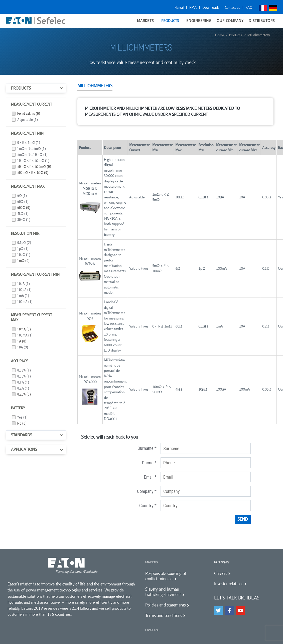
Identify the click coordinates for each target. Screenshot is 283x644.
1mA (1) (23, 296)
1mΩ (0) (24, 261)
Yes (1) (22, 417)
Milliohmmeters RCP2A (90, 261)
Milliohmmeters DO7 (90, 316)
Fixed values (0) (29, 114)
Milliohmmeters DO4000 (90, 379)
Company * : (148, 491)
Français (263, 8)
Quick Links (151, 562)
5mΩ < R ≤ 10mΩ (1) (32, 155)
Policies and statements (165, 605)
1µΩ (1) (23, 249)
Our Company (222, 562)
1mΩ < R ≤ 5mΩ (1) (32, 149)
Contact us (232, 8)
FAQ (249, 8)
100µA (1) (24, 290)
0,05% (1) (24, 376)
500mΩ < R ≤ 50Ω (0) (33, 173)
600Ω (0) (24, 208)
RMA (193, 8)
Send (243, 519)
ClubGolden (152, 630)
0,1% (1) (23, 382)
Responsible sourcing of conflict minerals (166, 576)
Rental (179, 8)
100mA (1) (25, 302)
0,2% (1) (23, 388)
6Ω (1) (22, 196)
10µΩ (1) (24, 255)
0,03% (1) (24, 370)
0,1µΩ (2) (24, 243)
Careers (221, 573)
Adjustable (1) (28, 120)
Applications (24, 449)
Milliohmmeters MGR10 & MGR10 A (90, 189)
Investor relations (229, 584)
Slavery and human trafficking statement (163, 592)
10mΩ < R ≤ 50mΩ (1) (33, 161)
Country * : (149, 506)
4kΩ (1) (23, 214)
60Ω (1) (23, 202)
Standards (22, 435)
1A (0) (22, 341)
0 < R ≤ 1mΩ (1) (29, 143)
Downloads (211, 8)
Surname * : (148, 448)
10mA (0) (24, 329)
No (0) (22, 423)
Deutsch (273, 8)
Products (21, 88)
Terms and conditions (164, 615)
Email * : (151, 477)
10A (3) (23, 347)
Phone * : (150, 463)
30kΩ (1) (24, 220)
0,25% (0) (24, 394)
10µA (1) (24, 284)
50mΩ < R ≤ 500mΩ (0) (34, 167)
